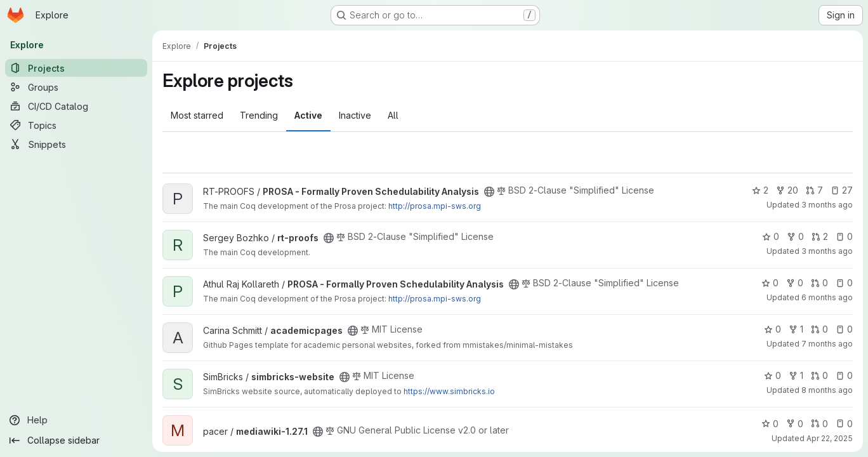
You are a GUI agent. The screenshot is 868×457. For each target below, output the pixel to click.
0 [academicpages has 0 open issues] (844, 329)
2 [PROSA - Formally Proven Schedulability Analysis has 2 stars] (760, 190)
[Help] (76, 420)
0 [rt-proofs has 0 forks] (795, 236)
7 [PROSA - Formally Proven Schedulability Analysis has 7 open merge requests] (814, 190)
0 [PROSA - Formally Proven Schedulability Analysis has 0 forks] (795, 283)
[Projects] (76, 68)
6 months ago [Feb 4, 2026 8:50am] (827, 297)
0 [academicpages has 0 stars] (773, 329)
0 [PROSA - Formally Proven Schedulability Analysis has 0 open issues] (844, 283)
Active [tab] (308, 115)
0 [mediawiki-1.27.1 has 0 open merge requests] (819, 424)
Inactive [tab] (355, 115)
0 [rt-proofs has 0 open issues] (844, 236)
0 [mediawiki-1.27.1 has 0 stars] (770, 424)
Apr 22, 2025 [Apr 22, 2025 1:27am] (830, 438)
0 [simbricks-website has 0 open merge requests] (819, 375)
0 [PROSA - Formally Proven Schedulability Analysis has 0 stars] (770, 283)
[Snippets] (76, 144)
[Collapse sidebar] (76, 440)
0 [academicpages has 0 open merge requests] (819, 329)
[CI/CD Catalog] (76, 106)
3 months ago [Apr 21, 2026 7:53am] (827, 205)
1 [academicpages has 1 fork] (796, 329)
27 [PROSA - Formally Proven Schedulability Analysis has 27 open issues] (842, 190)
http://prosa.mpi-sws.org (435, 206)
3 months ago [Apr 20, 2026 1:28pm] (827, 251)
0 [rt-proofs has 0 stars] (771, 236)
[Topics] (76, 125)
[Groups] (76, 87)
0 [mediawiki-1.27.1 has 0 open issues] (844, 424)
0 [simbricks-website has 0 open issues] (844, 375)
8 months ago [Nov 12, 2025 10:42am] (827, 390)
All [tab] (393, 115)
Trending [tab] (259, 115)
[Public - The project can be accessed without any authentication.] (489, 192)
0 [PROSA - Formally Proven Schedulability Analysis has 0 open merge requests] (819, 283)
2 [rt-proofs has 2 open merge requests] (820, 236)
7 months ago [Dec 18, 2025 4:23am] (827, 344)
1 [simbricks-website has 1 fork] (796, 375)
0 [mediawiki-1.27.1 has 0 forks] (795, 424)
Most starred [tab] (197, 115)
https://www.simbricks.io (449, 391)
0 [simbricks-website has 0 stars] (773, 375)
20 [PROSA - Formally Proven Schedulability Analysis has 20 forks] (787, 190)
